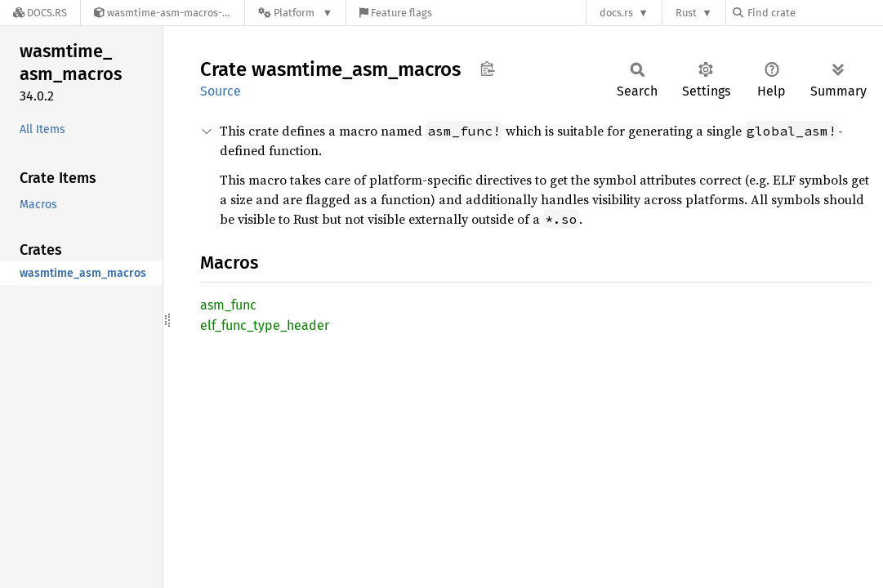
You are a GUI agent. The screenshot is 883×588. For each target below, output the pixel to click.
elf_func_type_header (265, 325)
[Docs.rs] (40, 13)
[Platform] (295, 13)
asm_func (228, 305)
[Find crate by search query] (814, 13)
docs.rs (616, 13)
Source (221, 91)
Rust (686, 13)
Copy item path (487, 69)
